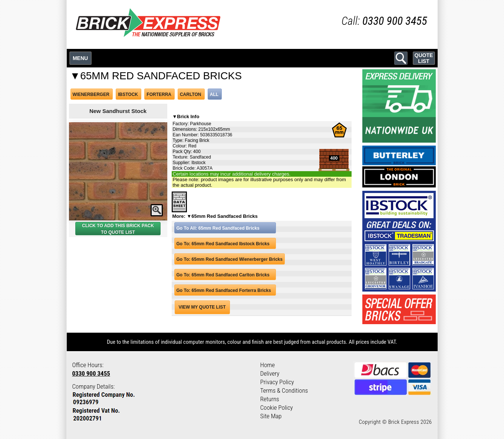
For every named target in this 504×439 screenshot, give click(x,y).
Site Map (271, 416)
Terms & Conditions (284, 390)
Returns (270, 399)
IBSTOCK (128, 94)
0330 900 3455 (91, 373)
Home (268, 365)
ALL (214, 94)
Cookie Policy (277, 408)
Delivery (270, 373)
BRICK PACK (140, 226)
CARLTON (191, 94)
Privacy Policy (277, 382)
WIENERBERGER (91, 94)
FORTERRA (159, 94)
